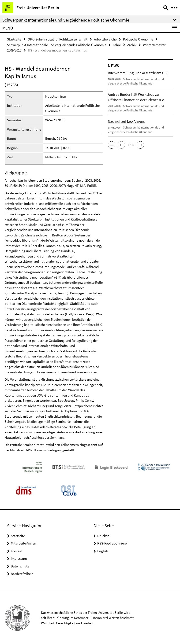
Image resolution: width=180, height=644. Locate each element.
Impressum (19, 558)
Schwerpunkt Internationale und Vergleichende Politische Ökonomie (57, 44)
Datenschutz (20, 565)
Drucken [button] (103, 535)
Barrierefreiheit (22, 573)
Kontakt (17, 550)
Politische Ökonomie (138, 39)
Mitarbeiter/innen (23, 543)
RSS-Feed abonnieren (113, 543)
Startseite (14, 39)
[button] (112, 144)
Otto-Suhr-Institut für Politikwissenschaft (58, 39)
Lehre (117, 44)
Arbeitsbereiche (105, 39)
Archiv (132, 44)
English (103, 550)
